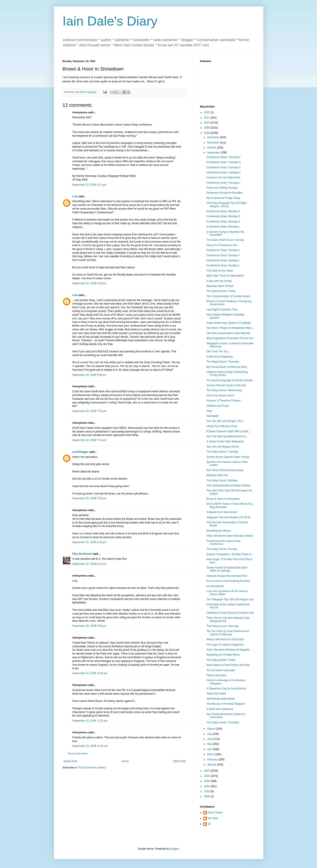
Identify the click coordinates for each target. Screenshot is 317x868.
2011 (207, 118)
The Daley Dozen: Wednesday (224, 390)
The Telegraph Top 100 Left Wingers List (230, 599)
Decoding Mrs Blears (218, 531)
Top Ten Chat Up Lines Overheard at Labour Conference (228, 633)
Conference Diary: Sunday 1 (223, 265)
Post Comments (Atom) (92, 768)
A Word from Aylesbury (220, 709)
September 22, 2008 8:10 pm (89, 542)
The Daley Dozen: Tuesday (222, 452)
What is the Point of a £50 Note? (225, 639)
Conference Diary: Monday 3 (223, 216)
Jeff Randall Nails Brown (221, 699)
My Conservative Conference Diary (227, 367)
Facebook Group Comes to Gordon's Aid (230, 613)
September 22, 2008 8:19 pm (89, 564)
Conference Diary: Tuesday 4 (223, 172)
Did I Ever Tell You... (218, 351)
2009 (207, 128)
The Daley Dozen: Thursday (223, 362)
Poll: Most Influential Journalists (225, 470)
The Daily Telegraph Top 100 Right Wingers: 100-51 (226, 205)
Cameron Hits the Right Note (223, 177)
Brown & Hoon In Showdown (223, 499)
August (212, 729)
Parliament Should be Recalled (224, 193)
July (210, 734)
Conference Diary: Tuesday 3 (223, 167)
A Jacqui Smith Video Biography (225, 441)
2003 (207, 791)
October (212, 148)
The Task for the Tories (220, 271)
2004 (207, 786)
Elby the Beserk (82, 554)
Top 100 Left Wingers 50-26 (222, 447)
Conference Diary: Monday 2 (223, 222)
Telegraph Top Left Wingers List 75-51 (228, 517)
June (210, 739)
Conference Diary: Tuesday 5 (223, 162)
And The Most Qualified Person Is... (227, 436)
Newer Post (70, 761)
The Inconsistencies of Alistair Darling (228, 486)
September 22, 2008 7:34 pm (89, 440)
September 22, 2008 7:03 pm (89, 411)
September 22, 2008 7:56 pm (89, 498)
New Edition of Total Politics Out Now (228, 665)
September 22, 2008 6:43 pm (89, 283)
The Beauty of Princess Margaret (225, 704)
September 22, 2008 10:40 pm (90, 673)
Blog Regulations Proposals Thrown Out (230, 338)
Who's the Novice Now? (220, 396)
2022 (207, 112)
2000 (207, 796)
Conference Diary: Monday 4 (223, 211)
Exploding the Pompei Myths (223, 655)
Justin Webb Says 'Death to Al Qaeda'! (229, 323)
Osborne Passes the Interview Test (227, 576)
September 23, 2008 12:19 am (90, 746)
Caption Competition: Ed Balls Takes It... (230, 554)
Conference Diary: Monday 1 (223, 227)
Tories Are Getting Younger (222, 188)
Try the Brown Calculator (221, 670)
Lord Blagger (81, 452)
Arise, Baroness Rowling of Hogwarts (228, 650)
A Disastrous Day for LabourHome (226, 689)
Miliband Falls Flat (217, 475)
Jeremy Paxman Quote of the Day (226, 385)
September (214, 153)
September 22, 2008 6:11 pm (89, 185)
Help (209, 411)
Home (125, 761)
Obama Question (216, 675)
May (210, 744)
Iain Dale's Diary (110, 21)
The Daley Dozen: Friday (221, 291)
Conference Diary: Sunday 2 (223, 260)
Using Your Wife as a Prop (222, 426)
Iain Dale (213, 818)
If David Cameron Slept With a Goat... (228, 431)
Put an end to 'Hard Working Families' (228, 581)
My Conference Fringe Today (223, 198)
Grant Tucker (215, 813)
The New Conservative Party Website (228, 333)
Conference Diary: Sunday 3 (223, 255)
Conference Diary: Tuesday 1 (223, 183)
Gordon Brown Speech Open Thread (228, 457)
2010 (207, 123)
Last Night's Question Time (222, 310)
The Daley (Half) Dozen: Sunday (225, 240)
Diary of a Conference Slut (222, 245)
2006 (207, 776)
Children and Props (218, 406)
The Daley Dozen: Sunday (222, 549)
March (211, 754)
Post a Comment (78, 754)
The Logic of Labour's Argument (225, 645)
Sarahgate (212, 416)
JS (209, 824)
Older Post (180, 761)
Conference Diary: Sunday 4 (223, 250)
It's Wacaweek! (215, 586)
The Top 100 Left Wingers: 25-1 (225, 421)
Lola (75, 196)
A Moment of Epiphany (220, 357)
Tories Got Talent (216, 694)
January (212, 765)
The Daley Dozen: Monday (222, 480)
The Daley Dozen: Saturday (222, 626)
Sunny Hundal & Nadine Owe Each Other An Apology (227, 569)
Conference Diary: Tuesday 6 (223, 157)
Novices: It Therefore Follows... (224, 401)
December (213, 137)
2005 (207, 781)
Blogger (174, 849)
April (210, 749)
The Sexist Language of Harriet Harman (230, 380)
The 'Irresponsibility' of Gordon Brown (228, 296)
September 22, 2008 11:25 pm (90, 721)
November (213, 143)
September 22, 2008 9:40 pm (89, 626)
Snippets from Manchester (222, 512)
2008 (207, 133)
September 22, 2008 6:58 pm (89, 375)
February (213, 759)
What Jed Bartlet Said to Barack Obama (230, 536)
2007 (207, 771)
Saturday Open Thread (220, 286)
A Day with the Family (219, 281)
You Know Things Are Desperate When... (230, 328)
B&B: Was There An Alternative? (225, 276)
